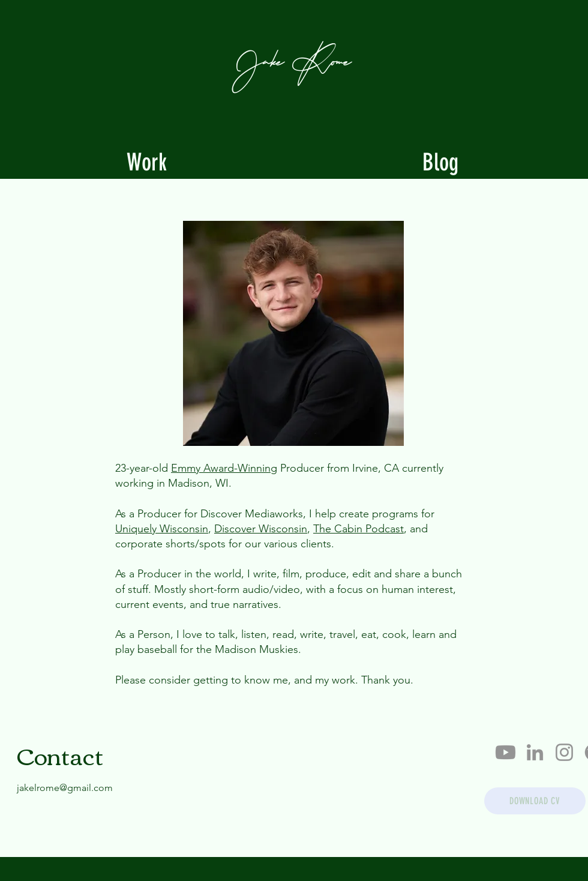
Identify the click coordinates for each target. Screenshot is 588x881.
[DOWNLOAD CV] (535, 801)
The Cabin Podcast (358, 529)
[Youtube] (505, 752)
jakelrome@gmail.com (65, 788)
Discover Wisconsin (261, 529)
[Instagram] (564, 752)
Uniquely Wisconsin (162, 529)
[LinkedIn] (535, 752)
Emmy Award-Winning (224, 468)
